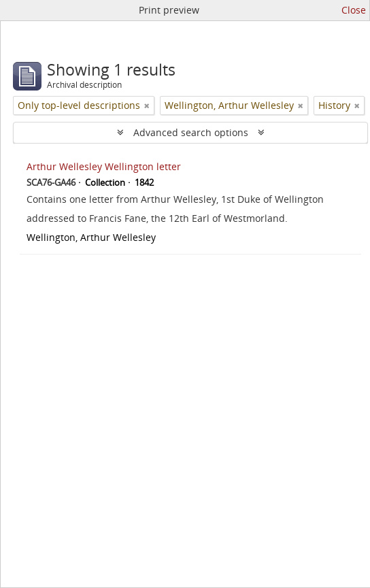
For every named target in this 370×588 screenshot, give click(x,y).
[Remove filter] (147, 105)
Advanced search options (191, 132)
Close (354, 10)
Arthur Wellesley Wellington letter (104, 166)
